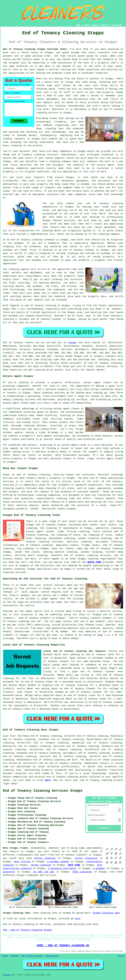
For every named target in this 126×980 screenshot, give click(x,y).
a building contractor (62, 868)
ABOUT (95, 25)
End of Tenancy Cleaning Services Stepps (43, 791)
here (48, 780)
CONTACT (104, 25)
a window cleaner (58, 862)
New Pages (15, 956)
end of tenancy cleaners (100, 356)
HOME (78, 25)
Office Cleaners (52, 956)
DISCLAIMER (117, 25)
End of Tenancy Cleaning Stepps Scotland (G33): (35, 49)
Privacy (121, 956)
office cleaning (45, 858)
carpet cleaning (41, 865)
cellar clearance (86, 858)
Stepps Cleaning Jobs (106, 913)
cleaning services (14, 572)
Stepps (72, 343)
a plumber (99, 868)
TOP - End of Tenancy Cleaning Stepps (27, 930)
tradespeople (25, 855)
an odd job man (44, 872)
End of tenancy (13, 343)
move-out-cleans (64, 475)
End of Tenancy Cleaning (32, 956)
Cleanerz (7, 975)
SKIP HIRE (74, 865)
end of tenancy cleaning (105, 363)
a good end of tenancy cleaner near (96, 672)
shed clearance (82, 872)
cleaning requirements (102, 559)
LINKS (86, 25)
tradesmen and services (41, 875)
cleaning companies (48, 495)
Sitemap (5, 956)
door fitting (22, 862)
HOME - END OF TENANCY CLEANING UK (63, 945)
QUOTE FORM (94, 562)
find (12, 736)
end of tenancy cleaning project (102, 780)
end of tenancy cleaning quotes (67, 777)
